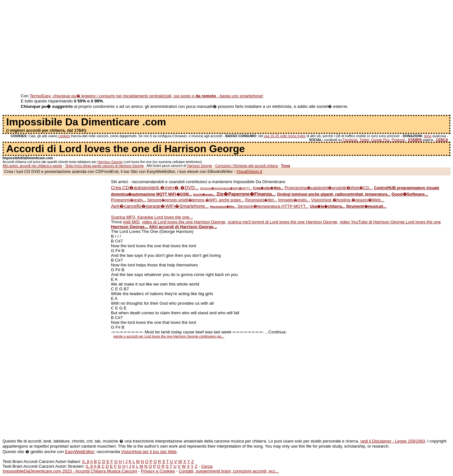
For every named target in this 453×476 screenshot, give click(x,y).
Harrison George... (129, 227)
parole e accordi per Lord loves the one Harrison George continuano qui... (169, 336)
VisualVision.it (249, 171)
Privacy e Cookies (158, 471)
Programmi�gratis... (128, 200)
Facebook (350, 140)
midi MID (131, 222)
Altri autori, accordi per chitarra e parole (32, 166)
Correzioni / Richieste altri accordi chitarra (247, 166)
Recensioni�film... (223, 207)
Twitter (364, 140)
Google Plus (380, 140)
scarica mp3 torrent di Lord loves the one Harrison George (282, 222)
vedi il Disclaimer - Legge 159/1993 (393, 441)
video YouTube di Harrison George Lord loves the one (390, 222)
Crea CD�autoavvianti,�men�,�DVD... (155, 188)
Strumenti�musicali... (366, 206)
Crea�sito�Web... (268, 188)
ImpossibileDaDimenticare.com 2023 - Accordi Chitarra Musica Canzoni (70, 471)
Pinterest (398, 140)
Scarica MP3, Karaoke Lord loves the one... (152, 217)
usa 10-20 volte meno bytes (285, 136)
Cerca (207, 466)
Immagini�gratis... (294, 200)
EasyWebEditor (80, 452)
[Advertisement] (194, 47)
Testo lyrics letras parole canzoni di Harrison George (104, 166)
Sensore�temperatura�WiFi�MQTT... (226, 188)
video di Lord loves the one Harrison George (184, 222)
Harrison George (110, 162)
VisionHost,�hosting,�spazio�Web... (348, 200)
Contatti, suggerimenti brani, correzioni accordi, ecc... (229, 471)
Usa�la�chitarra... (327, 206)
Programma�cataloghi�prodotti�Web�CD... (329, 188)
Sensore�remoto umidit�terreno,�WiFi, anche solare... (195, 200)
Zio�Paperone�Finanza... (246, 194)
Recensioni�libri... (261, 200)
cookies (64, 136)
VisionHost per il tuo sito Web (149, 452)
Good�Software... (410, 194)
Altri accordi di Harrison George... (183, 227)
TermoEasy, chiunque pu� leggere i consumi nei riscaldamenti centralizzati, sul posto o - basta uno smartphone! (146, 96)
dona (428, 136)
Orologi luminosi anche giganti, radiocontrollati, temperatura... (334, 194)
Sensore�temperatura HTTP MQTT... (273, 206)
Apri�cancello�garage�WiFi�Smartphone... (160, 206)
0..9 (86, 461)
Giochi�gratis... (204, 195)
